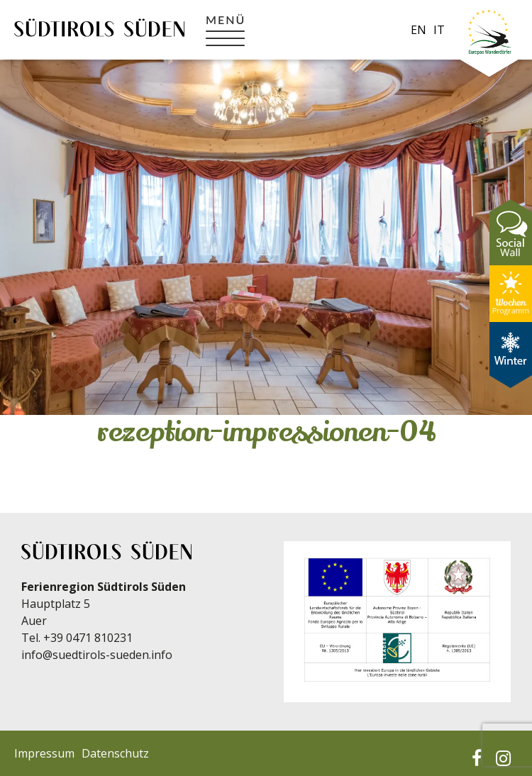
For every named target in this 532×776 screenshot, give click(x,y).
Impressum (44, 753)
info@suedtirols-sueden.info (97, 655)
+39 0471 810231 (88, 638)
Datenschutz (115, 753)
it (439, 30)
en (419, 30)
